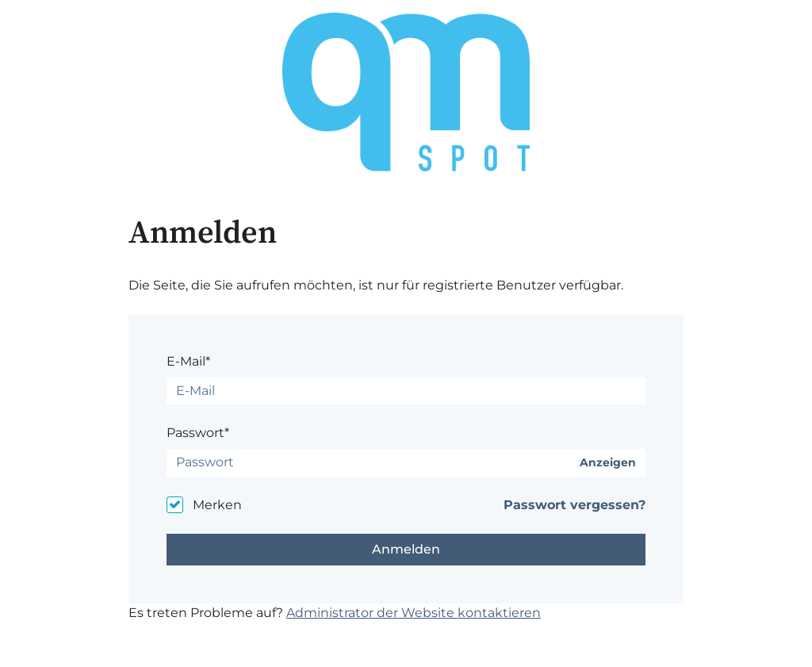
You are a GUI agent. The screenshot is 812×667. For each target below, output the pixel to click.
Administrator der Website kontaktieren (414, 613)
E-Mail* (188, 361)
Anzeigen (608, 463)
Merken (217, 505)
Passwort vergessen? (575, 505)
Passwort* (198, 433)
